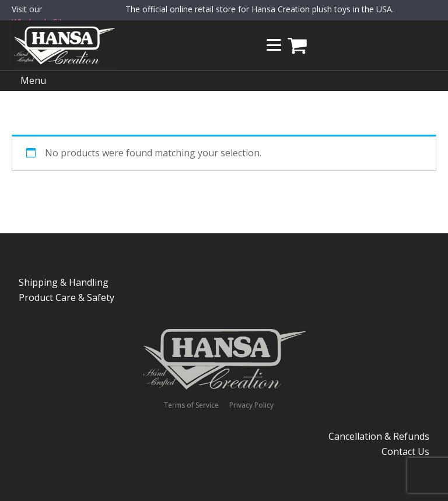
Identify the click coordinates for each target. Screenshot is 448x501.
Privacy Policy (251, 405)
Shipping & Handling (64, 282)
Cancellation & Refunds (379, 436)
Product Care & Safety (66, 297)
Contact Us (405, 451)
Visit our (42, 16)
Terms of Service (191, 405)
